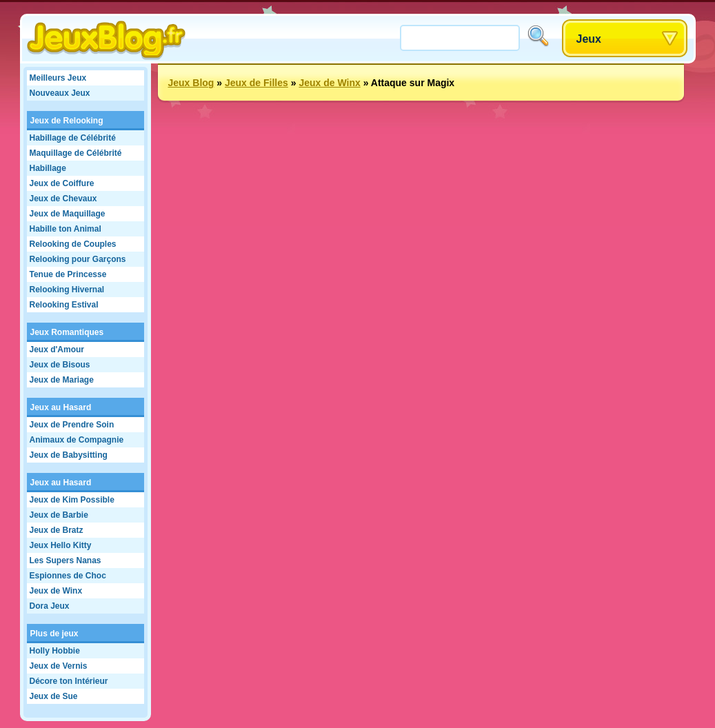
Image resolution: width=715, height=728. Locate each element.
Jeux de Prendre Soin (72, 425)
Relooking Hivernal (67, 290)
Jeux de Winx (56, 591)
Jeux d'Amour (57, 350)
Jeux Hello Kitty (61, 545)
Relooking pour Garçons (78, 259)
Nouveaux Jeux (60, 93)
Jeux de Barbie (59, 515)
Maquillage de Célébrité (76, 153)
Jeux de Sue (54, 696)
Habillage (48, 168)
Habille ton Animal (66, 229)
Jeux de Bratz (57, 530)
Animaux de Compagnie (77, 440)
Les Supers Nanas (66, 560)
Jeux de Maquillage (68, 214)
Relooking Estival (64, 305)
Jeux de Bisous (60, 365)
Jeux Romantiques (67, 332)
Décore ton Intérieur (69, 681)
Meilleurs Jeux (58, 78)
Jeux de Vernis (59, 666)
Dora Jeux (50, 606)
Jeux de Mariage (62, 380)
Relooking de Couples (73, 244)
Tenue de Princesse (68, 274)
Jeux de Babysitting (69, 455)
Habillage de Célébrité (73, 138)
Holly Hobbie (55, 651)
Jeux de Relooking (67, 121)
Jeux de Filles (256, 83)
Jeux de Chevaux (63, 199)
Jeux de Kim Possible (72, 500)
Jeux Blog (191, 83)
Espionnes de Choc (68, 576)
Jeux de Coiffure (62, 183)
